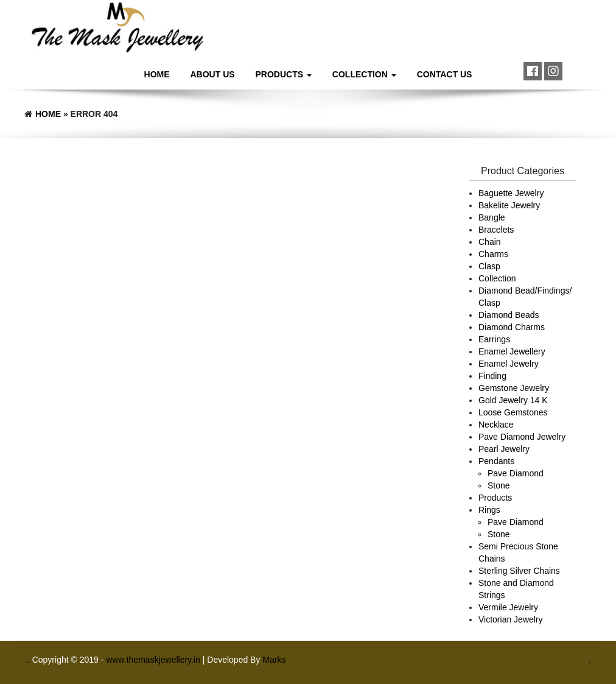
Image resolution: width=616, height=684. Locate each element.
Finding (492, 376)
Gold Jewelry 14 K (513, 400)
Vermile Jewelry (508, 607)
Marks (274, 660)
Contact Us (445, 74)
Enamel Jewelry (509, 364)
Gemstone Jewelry (514, 388)
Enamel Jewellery (512, 351)
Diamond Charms (512, 327)
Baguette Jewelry (511, 193)
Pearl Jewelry (504, 449)
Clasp (489, 266)
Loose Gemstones (513, 412)
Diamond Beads (509, 315)
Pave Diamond (516, 473)
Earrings (494, 339)
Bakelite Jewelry (509, 205)
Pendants (496, 461)
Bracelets (496, 230)
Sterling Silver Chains (519, 571)
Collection (364, 74)
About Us (213, 74)
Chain (490, 242)
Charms (493, 254)
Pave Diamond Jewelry (522, 437)
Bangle (492, 217)
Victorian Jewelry (511, 619)
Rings (489, 510)
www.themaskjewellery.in (154, 660)
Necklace (496, 425)
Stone (499, 485)
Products (284, 74)
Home (157, 74)
